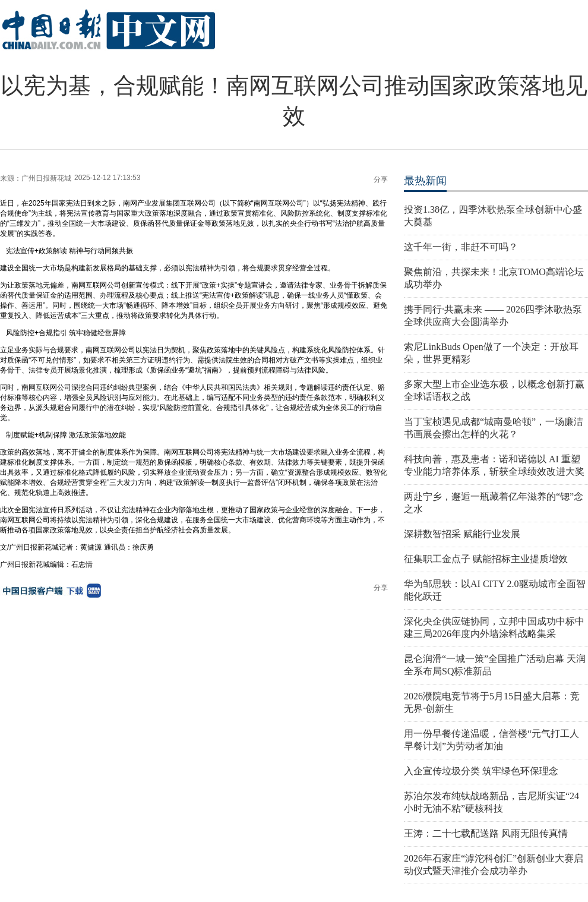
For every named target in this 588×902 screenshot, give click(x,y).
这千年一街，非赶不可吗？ (461, 247)
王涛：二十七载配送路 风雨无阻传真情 (486, 833)
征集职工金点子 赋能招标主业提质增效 (486, 559)
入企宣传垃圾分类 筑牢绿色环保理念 (481, 771)
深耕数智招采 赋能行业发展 (462, 534)
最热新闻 (425, 181)
